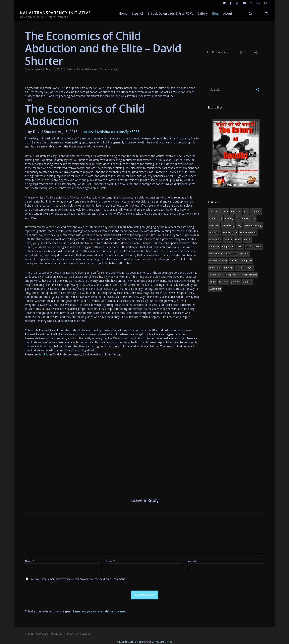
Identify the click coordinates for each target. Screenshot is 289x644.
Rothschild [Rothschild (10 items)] (215, 268)
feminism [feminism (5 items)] (214, 226)
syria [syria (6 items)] (250, 268)
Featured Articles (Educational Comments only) (92, 69)
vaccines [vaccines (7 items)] (223, 282)
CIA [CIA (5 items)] (220, 219)
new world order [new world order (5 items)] (218, 261)
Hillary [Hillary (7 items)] (247, 240)
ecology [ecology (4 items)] (229, 219)
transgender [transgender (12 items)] (231, 275)
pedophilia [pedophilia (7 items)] (246, 261)
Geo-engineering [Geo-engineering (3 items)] (253, 226)
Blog (215, 14)
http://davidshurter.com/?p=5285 (111, 132)
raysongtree (35, 69)
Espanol (137, 14)
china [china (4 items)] (212, 219)
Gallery (203, 14)
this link (43, 354)
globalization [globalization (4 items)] (230, 233)
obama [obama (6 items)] (234, 261)
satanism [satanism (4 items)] (228, 268)
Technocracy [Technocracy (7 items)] (215, 275)
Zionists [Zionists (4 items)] (247, 282)
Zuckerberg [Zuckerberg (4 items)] (215, 289)
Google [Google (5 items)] (228, 240)
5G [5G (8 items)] (211, 211)
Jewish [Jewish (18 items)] (258, 247)
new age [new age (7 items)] (244, 254)
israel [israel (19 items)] (249, 247)
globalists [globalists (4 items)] (215, 233)
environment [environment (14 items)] (243, 219)
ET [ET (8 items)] (254, 219)
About (228, 14)
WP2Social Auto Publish (129, 642)
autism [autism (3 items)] (224, 211)
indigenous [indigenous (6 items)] (228, 247)
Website (192, 561)
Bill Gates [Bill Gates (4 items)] (236, 211)
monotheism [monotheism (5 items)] (216, 254)
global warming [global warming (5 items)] (248, 233)
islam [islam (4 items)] (240, 247)
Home (123, 14)
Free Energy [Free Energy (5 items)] (228, 226)
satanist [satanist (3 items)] (240, 268)
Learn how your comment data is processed (100, 611)
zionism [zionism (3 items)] (235, 282)
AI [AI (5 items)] (216, 211)
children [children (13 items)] (256, 211)
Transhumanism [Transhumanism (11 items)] (249, 275)
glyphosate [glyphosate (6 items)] (215, 240)
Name (30, 561)
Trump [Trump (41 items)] (213, 282)
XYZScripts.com (164, 642)
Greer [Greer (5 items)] (238, 240)
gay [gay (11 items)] (239, 226)
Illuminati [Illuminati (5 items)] (214, 247)
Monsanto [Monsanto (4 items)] (231, 254)
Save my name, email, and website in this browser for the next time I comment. (77, 579)
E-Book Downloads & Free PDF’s (170, 14)
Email (111, 561)
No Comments (218, 52)
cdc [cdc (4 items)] (246, 211)
